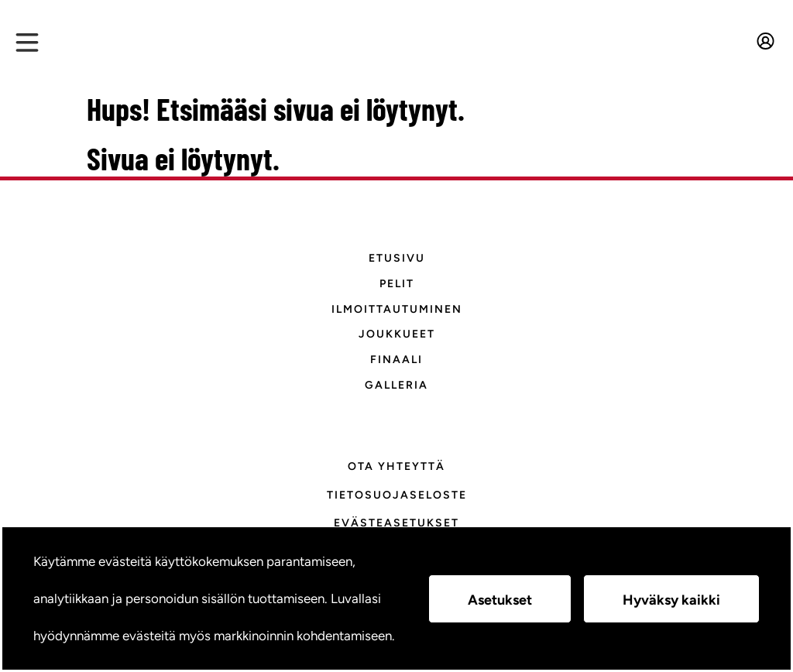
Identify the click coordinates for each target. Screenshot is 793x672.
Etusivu (397, 258)
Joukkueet (397, 334)
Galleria (396, 385)
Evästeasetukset (396, 523)
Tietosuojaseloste (397, 495)
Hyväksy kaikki (671, 600)
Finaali (396, 360)
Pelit (397, 284)
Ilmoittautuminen (397, 309)
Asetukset (500, 600)
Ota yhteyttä (396, 466)
